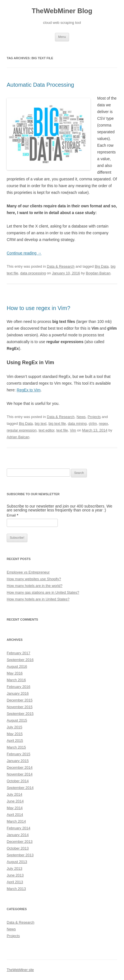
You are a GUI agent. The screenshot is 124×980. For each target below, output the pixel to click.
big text (40, 424)
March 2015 (16, 747)
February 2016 (19, 687)
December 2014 (20, 767)
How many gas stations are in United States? (43, 592)
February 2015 (19, 754)
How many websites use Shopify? (34, 579)
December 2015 (20, 700)
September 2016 (20, 660)
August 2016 (17, 666)
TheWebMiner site (20, 970)
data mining (77, 424)
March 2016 (16, 680)
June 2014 (15, 801)
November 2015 (20, 707)
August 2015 (17, 720)
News (81, 417)
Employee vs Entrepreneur (28, 572)
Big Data (102, 266)
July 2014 (15, 794)
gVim (93, 424)
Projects (94, 417)
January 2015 (18, 761)
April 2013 (15, 882)
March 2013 (16, 889)
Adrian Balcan (18, 437)
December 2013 (20, 842)
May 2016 (15, 673)
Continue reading (24, 253)
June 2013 (15, 875)
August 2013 (17, 862)
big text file (57, 424)
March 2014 (16, 821)
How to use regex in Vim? (39, 308)
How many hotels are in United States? (38, 599)
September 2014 (20, 788)
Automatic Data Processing (40, 85)
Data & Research (61, 266)
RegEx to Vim (29, 390)
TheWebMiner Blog (62, 11)
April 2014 (15, 815)
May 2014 (15, 808)
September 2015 (20, 714)
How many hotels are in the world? (34, 586)
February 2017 (19, 653)
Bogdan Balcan (98, 273)
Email (12, 515)
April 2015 (15, 741)
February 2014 (19, 828)
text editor (46, 430)
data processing (33, 273)
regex (103, 424)
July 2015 (15, 727)
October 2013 (18, 848)
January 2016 (18, 693)
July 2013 (15, 868)
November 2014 (20, 774)
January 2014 (18, 835)
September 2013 (20, 855)
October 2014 (18, 781)
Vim (73, 430)
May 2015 (15, 734)
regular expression (22, 430)
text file (62, 430)
